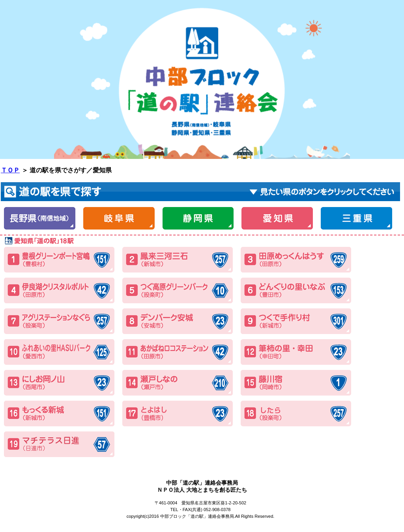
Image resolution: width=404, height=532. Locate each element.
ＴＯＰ (10, 170)
